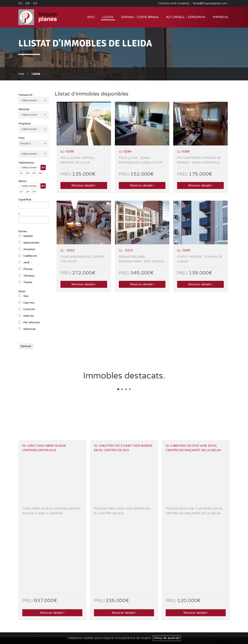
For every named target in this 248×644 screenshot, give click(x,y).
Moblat (28, 236)
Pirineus (220, 17)
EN (35, 3)
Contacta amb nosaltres (174, 3)
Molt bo (28, 316)
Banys (22, 181)
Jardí (26, 262)
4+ (40, 173)
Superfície (25, 200)
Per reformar (31, 322)
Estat (22, 291)
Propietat (25, 124)
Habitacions (26, 163)
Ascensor (29, 249)
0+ (43, 168)
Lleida (108, 17)
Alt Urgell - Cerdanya (186, 17)
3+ (34, 173)
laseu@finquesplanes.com (88, 605)
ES (20, 3)
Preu (21, 138)
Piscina (28, 269)
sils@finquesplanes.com (194, 605)
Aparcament (31, 243)
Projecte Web (175, 627)
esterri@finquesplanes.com (35, 605)
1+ (21, 173)
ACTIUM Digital (219, 627)
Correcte (29, 309)
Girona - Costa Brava (140, 17)
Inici (91, 17)
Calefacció (30, 256)
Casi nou (29, 303)
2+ (28, 173)
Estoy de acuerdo (167, 638)
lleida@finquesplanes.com (210, 3)
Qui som (177, 622)
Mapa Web (208, 622)
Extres (23, 231)
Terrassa (29, 276)
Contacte (223, 622)
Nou (26, 296)
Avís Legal (192, 622)
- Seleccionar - (29, 168)
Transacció (25, 95)
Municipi (24, 109)
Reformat (29, 329)
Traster (28, 282)
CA (28, 3)
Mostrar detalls (84, 185)
